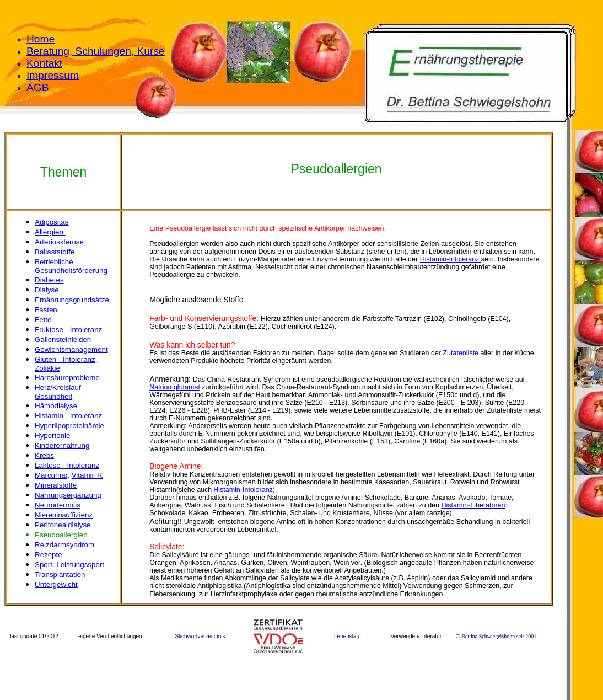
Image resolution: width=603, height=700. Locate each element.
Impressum (53, 75)
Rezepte (49, 555)
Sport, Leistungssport (69, 565)
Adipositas (52, 222)
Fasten (46, 310)
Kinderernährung (62, 445)
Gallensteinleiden (63, 340)
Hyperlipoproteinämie (69, 426)
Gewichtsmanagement (71, 349)
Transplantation (60, 575)
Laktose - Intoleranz (67, 465)
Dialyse (47, 290)
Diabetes (49, 280)
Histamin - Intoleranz (68, 416)
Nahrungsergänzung (68, 495)
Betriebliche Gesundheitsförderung (71, 266)
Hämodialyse (56, 406)
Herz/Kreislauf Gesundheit (58, 392)
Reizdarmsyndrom (64, 545)
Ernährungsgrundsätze (72, 300)
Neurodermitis (58, 505)
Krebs (44, 455)
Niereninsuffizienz (64, 515)
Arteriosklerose (59, 242)
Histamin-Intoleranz (451, 259)
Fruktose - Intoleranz (68, 330)
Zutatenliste (461, 353)
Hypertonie (52, 436)
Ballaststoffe (55, 252)
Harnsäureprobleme (67, 378)
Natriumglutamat (175, 387)
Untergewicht (56, 584)
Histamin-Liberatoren (473, 505)
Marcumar (51, 475)
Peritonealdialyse (64, 525)
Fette (43, 320)
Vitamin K (87, 475)
